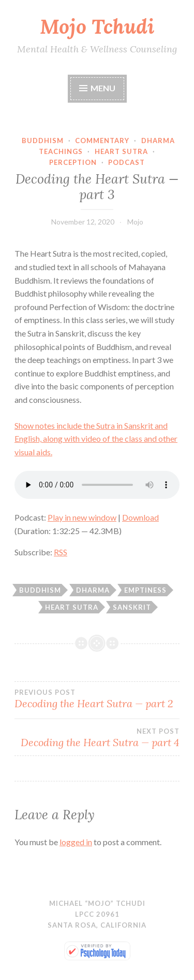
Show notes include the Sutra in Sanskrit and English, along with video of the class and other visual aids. (96, 439)
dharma (93, 590)
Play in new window (82, 517)
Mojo (135, 222)
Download (140, 517)
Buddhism (43, 141)
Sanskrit (132, 607)
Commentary (102, 141)
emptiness (145, 590)
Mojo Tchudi (97, 26)
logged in (76, 842)
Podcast (126, 162)
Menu (103, 88)
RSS (61, 552)
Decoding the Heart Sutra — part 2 (97, 699)
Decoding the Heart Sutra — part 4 (97, 738)
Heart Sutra (121, 151)
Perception (73, 162)
